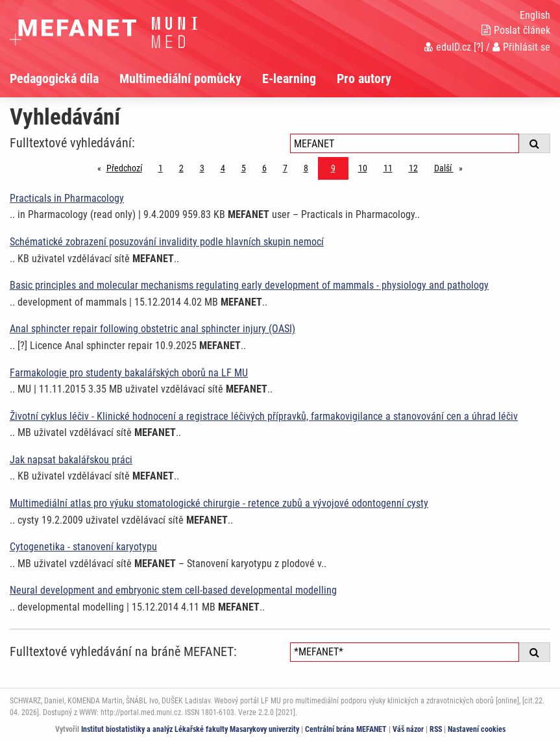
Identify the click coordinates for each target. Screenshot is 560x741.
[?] (479, 47)
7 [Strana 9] (285, 168)
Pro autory (364, 79)
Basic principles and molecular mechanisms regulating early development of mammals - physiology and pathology (249, 285)
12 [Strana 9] (413, 168)
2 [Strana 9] (181, 168)
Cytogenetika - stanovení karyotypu (83, 547)
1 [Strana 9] (161, 168)
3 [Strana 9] (202, 168)
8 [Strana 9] (306, 168)
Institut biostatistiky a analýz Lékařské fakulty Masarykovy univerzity (190, 729)
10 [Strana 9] (363, 168)
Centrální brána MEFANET (346, 729)
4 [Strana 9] (223, 168)
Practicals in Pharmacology (67, 198)
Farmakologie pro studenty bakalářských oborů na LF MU (129, 373)
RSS (436, 729)
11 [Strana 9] (388, 168)
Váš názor (408, 729)
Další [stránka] (452, 167)
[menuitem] (65, 79)
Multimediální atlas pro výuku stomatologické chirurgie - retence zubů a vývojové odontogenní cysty (219, 503)
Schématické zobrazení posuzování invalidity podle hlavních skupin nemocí (167, 242)
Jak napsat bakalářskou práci (71, 460)
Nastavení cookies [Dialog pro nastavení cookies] (477, 729)
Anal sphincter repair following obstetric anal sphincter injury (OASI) (152, 329)
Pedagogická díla (54, 79)
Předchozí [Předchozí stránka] (128, 167)
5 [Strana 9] (244, 168)
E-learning (289, 79)
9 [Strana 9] (333, 168)
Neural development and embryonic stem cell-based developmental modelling (173, 590)
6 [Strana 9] (264, 168)
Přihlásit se (521, 47)
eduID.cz (448, 47)
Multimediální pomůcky (180, 79)
